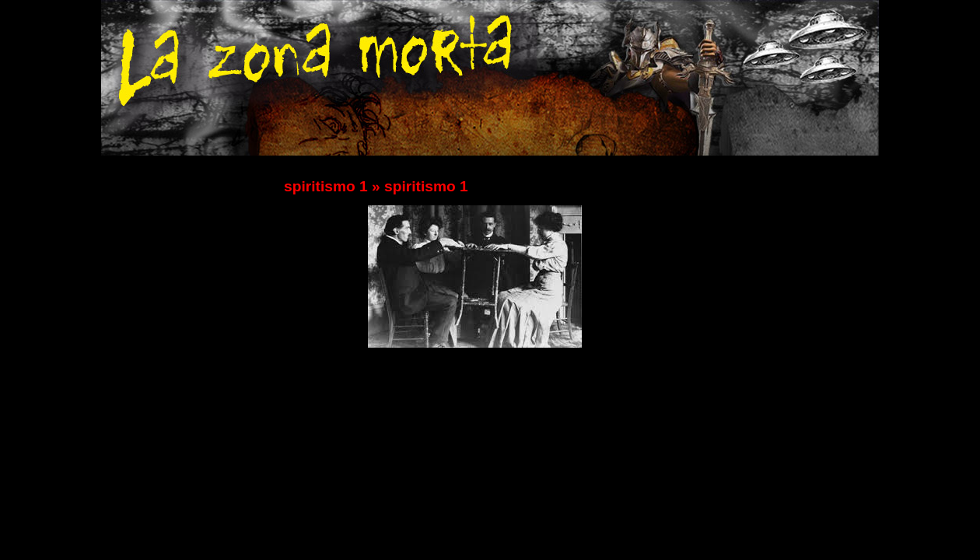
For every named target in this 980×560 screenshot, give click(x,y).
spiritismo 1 (326, 186)
